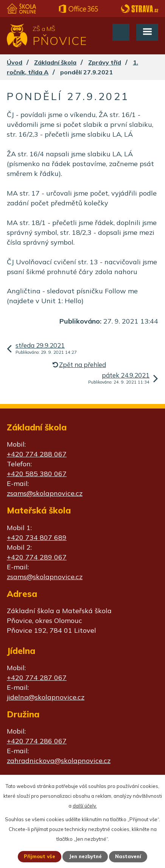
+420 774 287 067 (37, 678)
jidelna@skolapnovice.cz (46, 697)
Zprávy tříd (105, 62)
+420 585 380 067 (37, 474)
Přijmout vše (40, 856)
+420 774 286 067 (37, 741)
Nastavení (128, 856)
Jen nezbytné (85, 856)
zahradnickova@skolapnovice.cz (59, 761)
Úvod (15, 62)
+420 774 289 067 (37, 557)
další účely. (85, 806)
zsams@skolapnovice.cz (45, 493)
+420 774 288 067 (37, 454)
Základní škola (55, 62)
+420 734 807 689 (37, 537)
